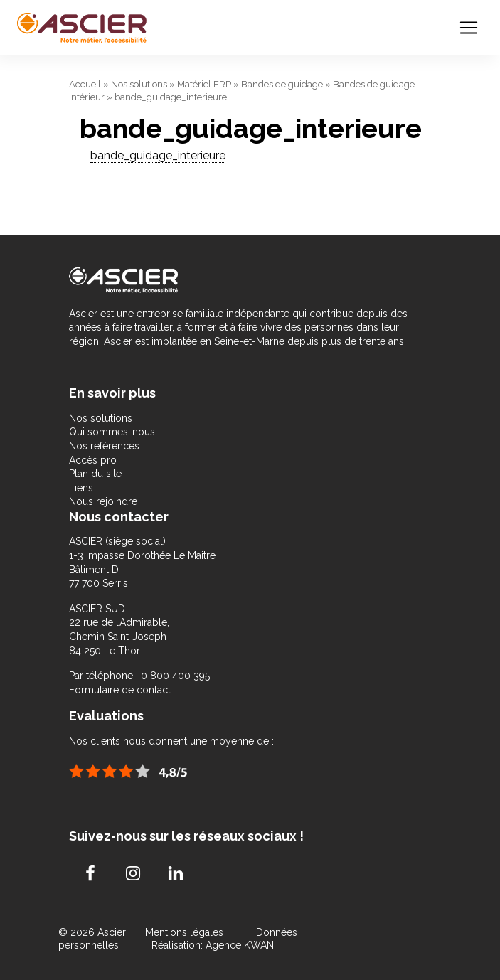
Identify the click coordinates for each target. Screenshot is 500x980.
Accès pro (93, 460)
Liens (81, 488)
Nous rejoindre (103, 501)
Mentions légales (186, 932)
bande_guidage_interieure (158, 155)
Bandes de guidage (282, 84)
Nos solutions (139, 84)
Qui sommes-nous (112, 432)
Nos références (104, 446)
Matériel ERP (204, 84)
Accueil (85, 84)
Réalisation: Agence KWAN (213, 945)
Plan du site (95, 474)
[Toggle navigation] (469, 28)
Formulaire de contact (120, 690)
